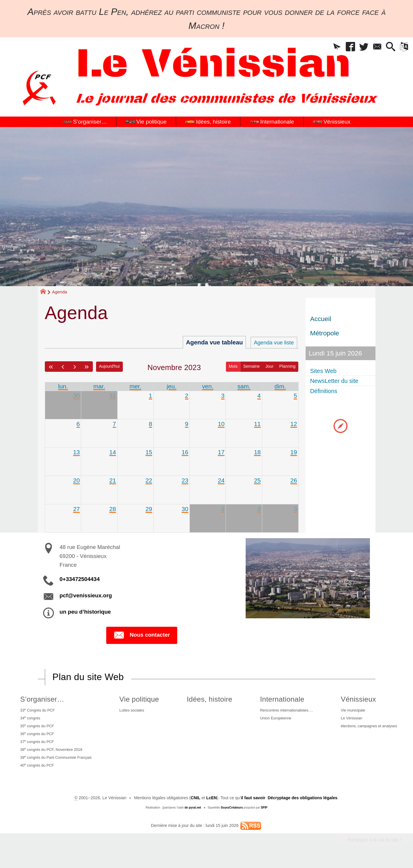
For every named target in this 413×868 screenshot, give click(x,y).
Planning (287, 366)
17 (221, 452)
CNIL (195, 805)
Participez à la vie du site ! (374, 847)
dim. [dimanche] (280, 386)
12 (294, 424)
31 (112, 396)
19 (294, 452)
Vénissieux (354, 699)
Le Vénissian (348, 720)
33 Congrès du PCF (37, 711)
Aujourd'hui (110, 366)
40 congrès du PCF (37, 772)
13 (76, 452)
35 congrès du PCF (37, 728)
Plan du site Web (88, 677)
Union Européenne (271, 720)
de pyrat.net (193, 815)
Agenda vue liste (272, 342)
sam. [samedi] (244, 386)
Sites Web (325, 371)
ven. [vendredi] (208, 386)
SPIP (264, 815)
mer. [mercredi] (135, 386)
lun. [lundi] (63, 386)
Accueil (321, 319)
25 (257, 481)
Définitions (326, 391)
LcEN (211, 805)
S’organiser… (40, 699)
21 (112, 481)
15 (149, 452)
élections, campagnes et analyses (368, 728)
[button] (331, 48)
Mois (233, 366)
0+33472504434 (80, 579)
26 (294, 481)
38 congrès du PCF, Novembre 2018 (53, 754)
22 (149, 481)
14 (112, 452)
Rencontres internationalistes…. (283, 711)
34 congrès (29, 719)
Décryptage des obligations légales (303, 805)
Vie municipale (350, 711)
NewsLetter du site (337, 381)
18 (257, 452)
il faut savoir (253, 805)
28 (112, 509)
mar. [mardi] (99, 386)
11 (257, 424)
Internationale (276, 699)
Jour (269, 366)
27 (76, 509)
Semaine (251, 366)
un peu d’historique (85, 612)
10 (221, 424)
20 (76, 481)
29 (149, 509)
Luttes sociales (135, 711)
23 (185, 481)
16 (185, 452)
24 (221, 481)
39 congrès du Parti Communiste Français (58, 763)
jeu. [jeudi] (172, 386)
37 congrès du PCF (37, 746)
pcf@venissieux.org (86, 596)
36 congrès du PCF (37, 737)
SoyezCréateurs (232, 815)
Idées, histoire (207, 699)
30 (76, 396)
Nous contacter (142, 635)
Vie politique (141, 699)
